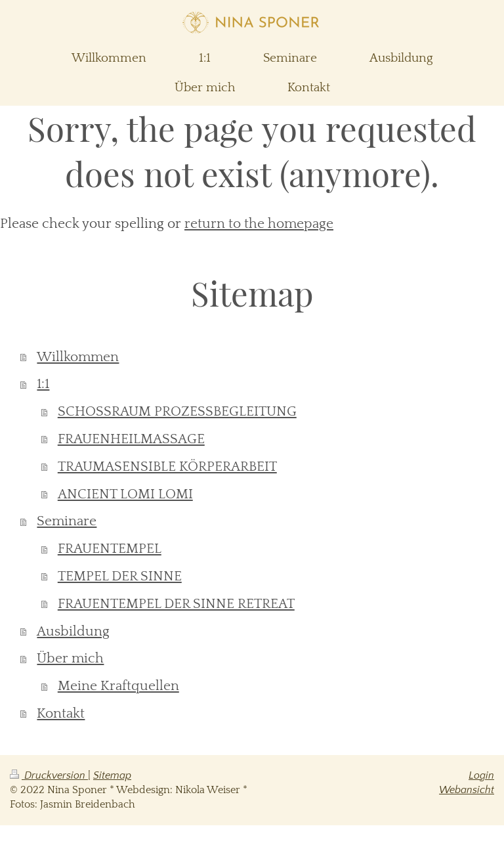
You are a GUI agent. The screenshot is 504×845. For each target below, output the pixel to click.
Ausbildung (73, 631)
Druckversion (49, 775)
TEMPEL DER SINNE (120, 576)
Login (481, 775)
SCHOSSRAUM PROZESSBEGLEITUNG (177, 411)
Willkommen (78, 357)
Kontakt (61, 713)
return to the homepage (259, 224)
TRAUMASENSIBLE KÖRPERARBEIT (167, 466)
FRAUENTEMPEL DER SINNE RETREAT (176, 604)
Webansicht (467, 790)
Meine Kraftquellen (118, 686)
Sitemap (112, 775)
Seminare (67, 521)
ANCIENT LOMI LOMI (125, 494)
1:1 (43, 384)
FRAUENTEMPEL (110, 549)
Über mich (70, 658)
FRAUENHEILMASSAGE (131, 439)
